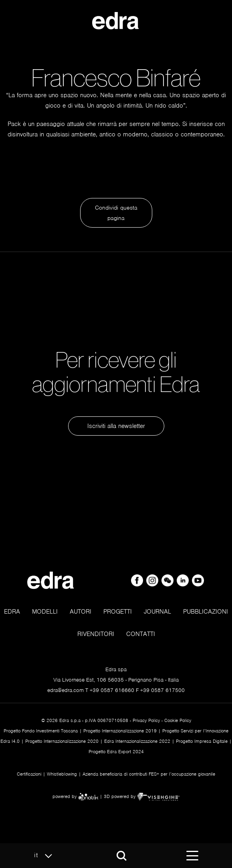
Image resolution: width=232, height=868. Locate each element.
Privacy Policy (146, 720)
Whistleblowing (62, 774)
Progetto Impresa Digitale (202, 741)
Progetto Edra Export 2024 (116, 752)
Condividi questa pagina (116, 213)
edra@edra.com (66, 690)
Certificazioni (29, 774)
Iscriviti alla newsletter (116, 426)
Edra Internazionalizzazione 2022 (137, 741)
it (45, 856)
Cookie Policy (178, 720)
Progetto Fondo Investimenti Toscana (41, 731)
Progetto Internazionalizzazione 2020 (62, 741)
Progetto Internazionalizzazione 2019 (120, 731)
